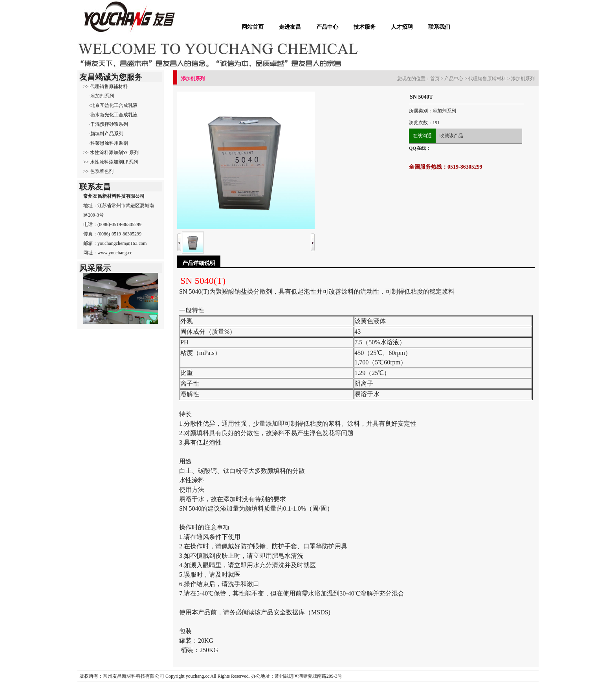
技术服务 (365, 27)
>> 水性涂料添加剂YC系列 (111, 153)
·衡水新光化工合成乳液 (113, 115)
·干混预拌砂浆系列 (109, 124)
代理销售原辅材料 (487, 79)
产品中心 (327, 27)
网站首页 (253, 27)
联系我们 (439, 27)
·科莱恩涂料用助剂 (109, 143)
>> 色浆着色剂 (98, 171)
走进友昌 (290, 27)
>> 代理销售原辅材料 (105, 86)
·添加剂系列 (102, 96)
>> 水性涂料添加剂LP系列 (111, 162)
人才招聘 (402, 27)
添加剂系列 (523, 79)
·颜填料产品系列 (106, 134)
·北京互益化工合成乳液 (113, 105)
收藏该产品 (451, 136)
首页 (435, 79)
